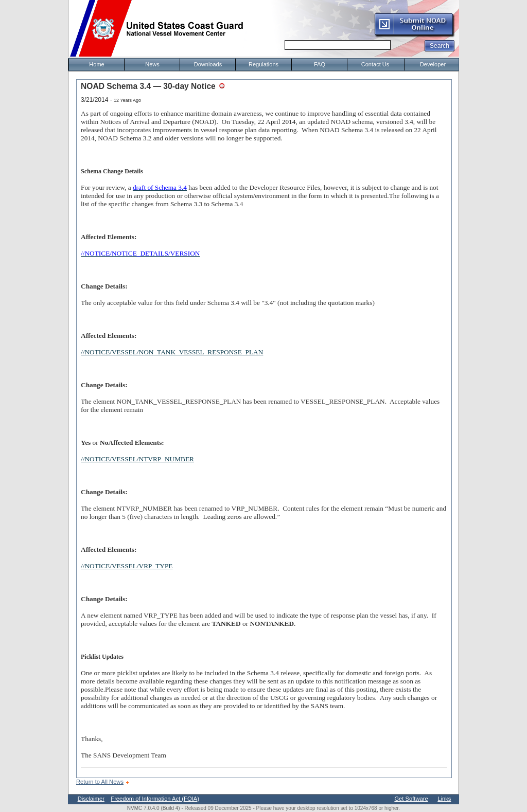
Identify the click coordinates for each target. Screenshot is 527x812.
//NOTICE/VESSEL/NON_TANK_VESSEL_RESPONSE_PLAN (172, 352)
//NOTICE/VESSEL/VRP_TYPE (127, 566)
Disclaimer (91, 799)
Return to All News (100, 782)
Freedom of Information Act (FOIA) (155, 799)
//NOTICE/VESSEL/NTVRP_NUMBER (137, 459)
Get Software (411, 799)
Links (444, 799)
